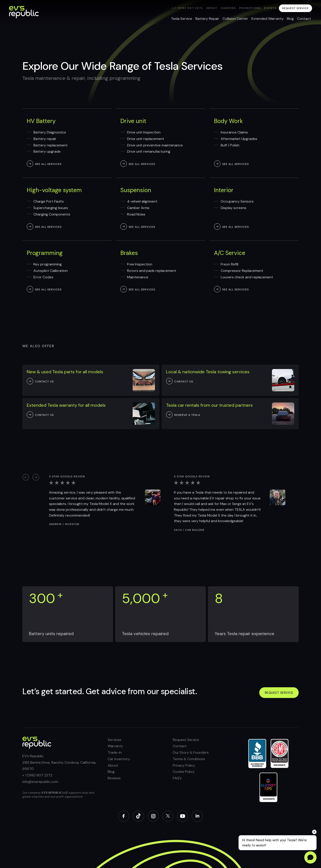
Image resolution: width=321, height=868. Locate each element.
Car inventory (119, 759)
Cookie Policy (184, 772)
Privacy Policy (184, 765)
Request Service (186, 740)
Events (270, 8)
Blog (111, 772)
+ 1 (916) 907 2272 (187, 8)
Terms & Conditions (189, 759)
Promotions (250, 8)
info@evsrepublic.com (40, 782)
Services (114, 740)
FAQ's (177, 778)
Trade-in (115, 752)
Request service (279, 693)
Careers (228, 8)
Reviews (114, 778)
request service (295, 8)
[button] (26, 477)
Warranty (115, 746)
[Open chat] (310, 857)
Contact (180, 746)
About (212, 8)
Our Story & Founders (191, 752)
